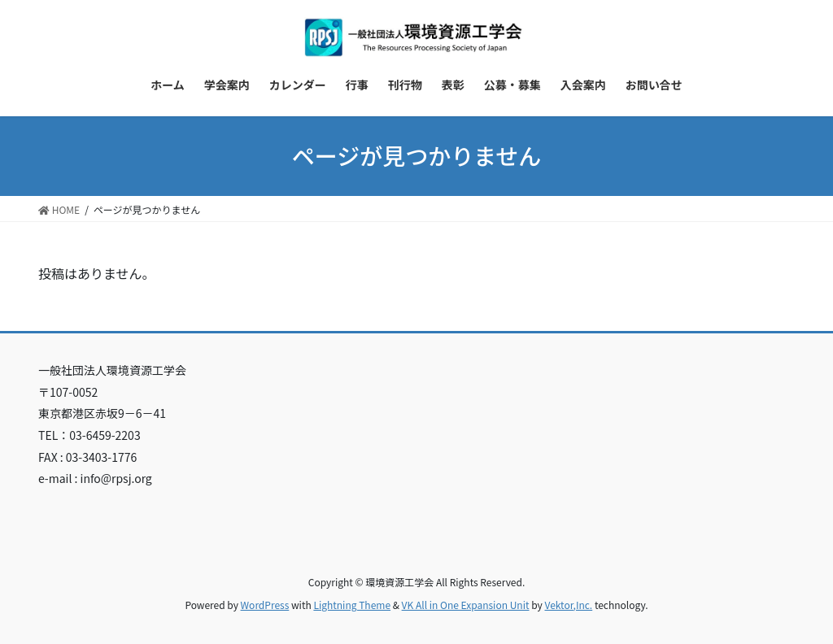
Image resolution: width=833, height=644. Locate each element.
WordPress (265, 605)
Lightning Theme (352, 605)
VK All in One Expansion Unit (466, 605)
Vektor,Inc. (568, 605)
